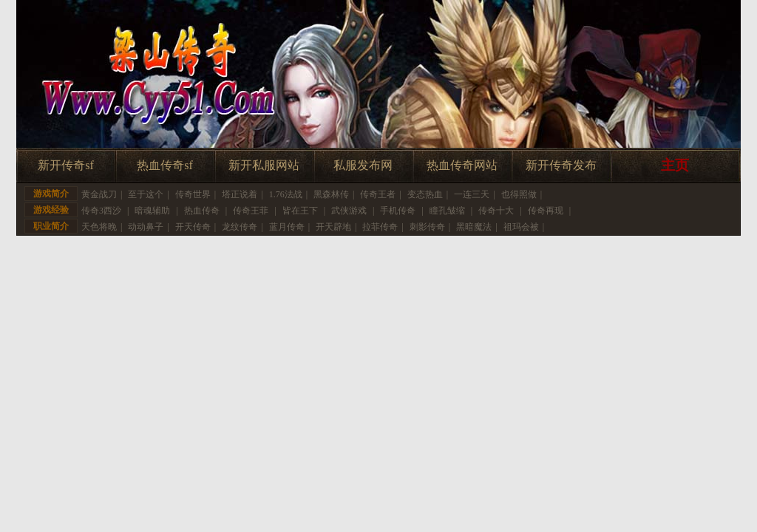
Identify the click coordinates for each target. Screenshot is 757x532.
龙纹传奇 (240, 227)
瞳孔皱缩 (447, 211)
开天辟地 (333, 227)
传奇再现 (546, 211)
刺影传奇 (427, 227)
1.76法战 (286, 194)
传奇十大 (496, 211)
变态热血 (425, 194)
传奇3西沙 (101, 211)
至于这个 (146, 194)
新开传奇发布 (561, 165)
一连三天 (472, 194)
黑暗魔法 (474, 227)
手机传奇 (398, 211)
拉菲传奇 (380, 227)
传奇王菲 (251, 211)
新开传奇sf (66, 165)
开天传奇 (193, 227)
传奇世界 (193, 194)
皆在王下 (300, 211)
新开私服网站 (264, 165)
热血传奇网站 (462, 165)
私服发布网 (363, 165)
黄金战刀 (99, 194)
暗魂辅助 (152, 211)
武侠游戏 (349, 211)
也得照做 (519, 194)
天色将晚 (99, 227)
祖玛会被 (521, 227)
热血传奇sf (165, 165)
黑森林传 (331, 194)
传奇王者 (378, 194)
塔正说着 (240, 194)
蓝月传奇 (287, 227)
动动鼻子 (146, 227)
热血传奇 (202, 211)
